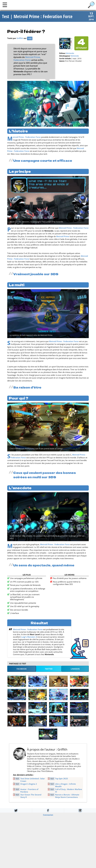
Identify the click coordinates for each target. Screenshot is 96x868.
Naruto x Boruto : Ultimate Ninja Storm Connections (67, 796)
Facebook (22, 669)
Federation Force (22, 60)
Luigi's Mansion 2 (29, 637)
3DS (30, 39)
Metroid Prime (33, 57)
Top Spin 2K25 (61, 779)
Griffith (20, 39)
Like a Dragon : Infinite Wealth (65, 786)
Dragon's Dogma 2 (29, 784)
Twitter (49, 669)
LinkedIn (75, 669)
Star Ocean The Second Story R (31, 796)
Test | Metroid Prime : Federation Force (37, 17)
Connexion (48, 815)
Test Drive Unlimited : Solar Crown (33, 780)
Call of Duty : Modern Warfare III (69, 791)
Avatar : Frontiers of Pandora (29, 791)
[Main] (5, 5)
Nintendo (70, 54)
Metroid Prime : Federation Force (27, 137)
